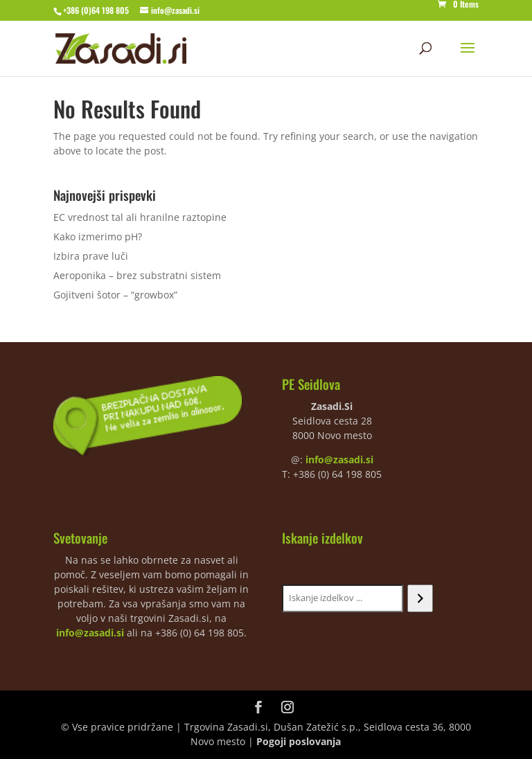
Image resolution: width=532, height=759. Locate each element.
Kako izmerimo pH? (98, 236)
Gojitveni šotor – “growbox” (115, 295)
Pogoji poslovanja (299, 741)
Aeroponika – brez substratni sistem (137, 275)
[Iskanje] (420, 598)
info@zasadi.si (339, 459)
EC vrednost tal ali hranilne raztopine (140, 217)
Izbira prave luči (91, 256)
